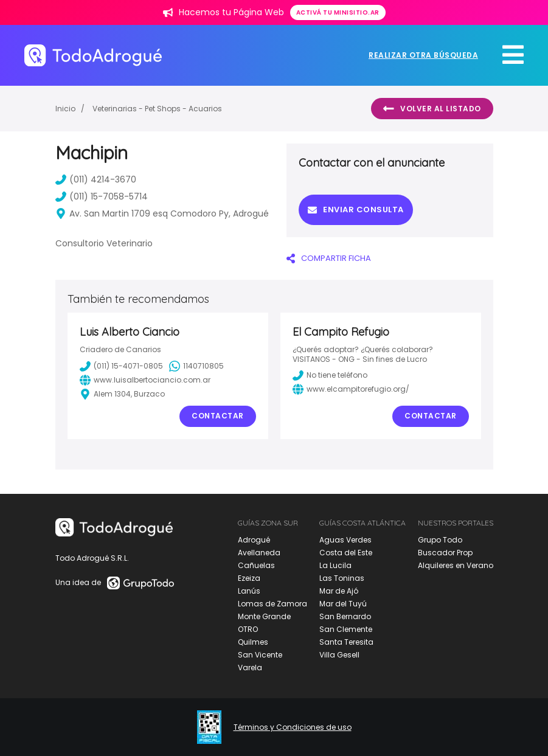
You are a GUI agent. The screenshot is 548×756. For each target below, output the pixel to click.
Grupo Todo (440, 540)
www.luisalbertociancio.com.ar (145, 380)
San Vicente (260, 655)
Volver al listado (432, 109)
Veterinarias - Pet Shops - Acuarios (157, 109)
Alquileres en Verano (456, 565)
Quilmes (253, 642)
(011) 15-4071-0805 (121, 366)
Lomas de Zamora (272, 604)
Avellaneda (259, 553)
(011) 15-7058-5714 (102, 196)
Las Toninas (342, 578)
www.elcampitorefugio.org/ (351, 389)
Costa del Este (346, 553)
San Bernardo (345, 616)
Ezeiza (249, 578)
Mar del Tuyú (343, 604)
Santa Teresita (346, 642)
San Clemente (346, 629)
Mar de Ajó (339, 591)
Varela (250, 668)
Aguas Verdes (345, 540)
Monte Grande (264, 616)
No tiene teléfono (330, 375)
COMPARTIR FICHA (329, 258)
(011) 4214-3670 (96, 179)
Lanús (249, 591)
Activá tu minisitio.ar (338, 12)
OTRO (248, 629)
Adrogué (254, 540)
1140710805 (196, 366)
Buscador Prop (445, 553)
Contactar (218, 416)
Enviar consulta (356, 210)
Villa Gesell (339, 655)
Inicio (65, 109)
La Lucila (335, 565)
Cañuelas (256, 565)
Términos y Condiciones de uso (293, 727)
